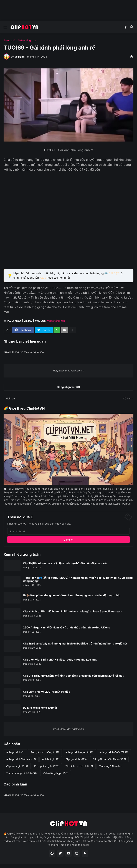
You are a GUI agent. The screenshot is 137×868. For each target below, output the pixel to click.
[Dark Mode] (126, 27)
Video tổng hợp (27, 40)
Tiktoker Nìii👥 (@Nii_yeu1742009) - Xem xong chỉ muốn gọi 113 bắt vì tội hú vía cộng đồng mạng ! (78, 579)
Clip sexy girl (17, 766)
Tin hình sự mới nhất (79, 766)
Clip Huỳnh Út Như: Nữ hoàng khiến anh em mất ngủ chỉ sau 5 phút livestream (73, 612)
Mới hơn (10, 398)
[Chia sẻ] (130, 57)
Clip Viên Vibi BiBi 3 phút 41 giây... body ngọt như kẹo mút (60, 660)
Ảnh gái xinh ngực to (79, 752)
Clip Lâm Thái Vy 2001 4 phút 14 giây (47, 692)
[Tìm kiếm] (132, 27)
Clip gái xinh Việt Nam (109, 759)
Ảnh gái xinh (15, 752)
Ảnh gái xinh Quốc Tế (114, 752)
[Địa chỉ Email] (68, 531)
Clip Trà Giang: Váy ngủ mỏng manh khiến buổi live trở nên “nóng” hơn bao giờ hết (75, 644)
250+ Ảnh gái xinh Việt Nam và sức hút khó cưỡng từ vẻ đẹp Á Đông (67, 628)
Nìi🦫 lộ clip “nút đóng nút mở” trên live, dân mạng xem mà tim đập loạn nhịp (72, 595)
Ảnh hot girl (51, 759)
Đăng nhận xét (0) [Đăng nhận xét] (68, 387)
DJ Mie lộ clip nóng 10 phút (40, 708)
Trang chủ (9, 40)
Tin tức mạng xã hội (21, 773)
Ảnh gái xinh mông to (45, 752)
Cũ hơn (127, 398)
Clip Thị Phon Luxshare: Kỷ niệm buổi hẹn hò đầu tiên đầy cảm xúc (65, 563)
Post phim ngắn (47, 766)
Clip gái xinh (76, 759)
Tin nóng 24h (110, 766)
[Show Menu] (5, 27)
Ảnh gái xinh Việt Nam (21, 759)
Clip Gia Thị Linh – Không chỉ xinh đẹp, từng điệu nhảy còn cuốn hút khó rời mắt (73, 676)
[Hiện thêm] (72, 330)
